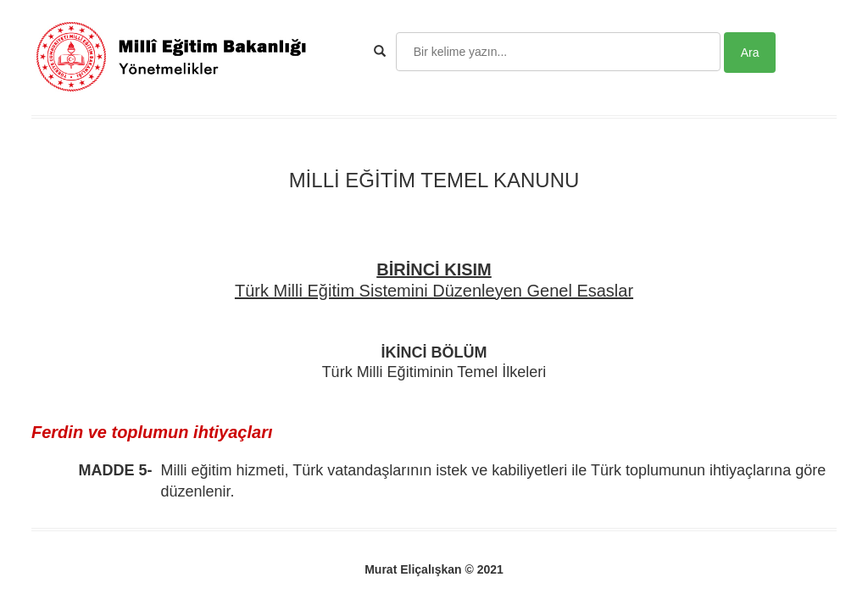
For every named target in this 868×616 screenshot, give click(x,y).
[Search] (558, 52)
